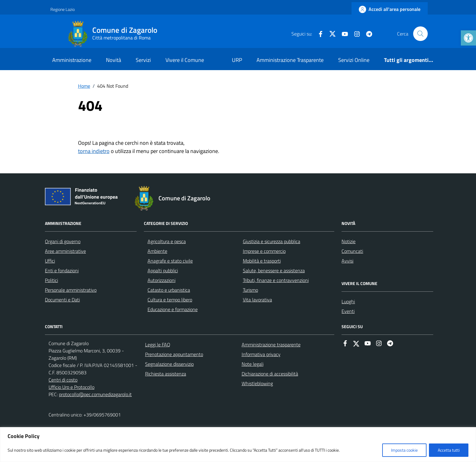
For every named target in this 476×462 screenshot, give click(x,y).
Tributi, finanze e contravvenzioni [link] (276, 280)
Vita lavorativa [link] (257, 300)
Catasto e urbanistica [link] (169, 290)
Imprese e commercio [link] (264, 251)
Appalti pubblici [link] (163, 270)
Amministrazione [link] (72, 60)
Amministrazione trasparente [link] (271, 345)
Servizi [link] (143, 60)
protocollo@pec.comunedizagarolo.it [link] (95, 394)
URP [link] (237, 60)
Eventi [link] (348, 311)
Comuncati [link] (352, 251)
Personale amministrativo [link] (71, 290)
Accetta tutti (449, 450)
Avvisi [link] (347, 261)
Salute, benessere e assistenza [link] (274, 270)
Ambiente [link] (157, 251)
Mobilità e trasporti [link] (262, 261)
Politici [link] (51, 280)
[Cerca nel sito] (420, 34)
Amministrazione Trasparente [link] (290, 60)
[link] (468, 38)
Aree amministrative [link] (65, 251)
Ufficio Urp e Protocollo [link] (71, 387)
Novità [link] (114, 60)
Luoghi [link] (348, 301)
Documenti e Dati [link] (62, 300)
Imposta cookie (404, 450)
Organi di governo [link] (63, 241)
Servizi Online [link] (354, 60)
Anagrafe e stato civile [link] (170, 261)
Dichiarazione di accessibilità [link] (270, 374)
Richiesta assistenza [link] (166, 374)
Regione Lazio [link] (63, 9)
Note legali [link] (253, 364)
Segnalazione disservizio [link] (169, 364)
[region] (238, 445)
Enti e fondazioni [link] (62, 270)
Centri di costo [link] (63, 380)
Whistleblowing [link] (257, 383)
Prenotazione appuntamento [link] (174, 354)
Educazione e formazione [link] (173, 309)
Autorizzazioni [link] (161, 280)
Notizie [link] (348, 241)
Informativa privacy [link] (261, 354)
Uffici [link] (50, 261)
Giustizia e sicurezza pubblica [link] (272, 241)
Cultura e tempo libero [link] (170, 300)
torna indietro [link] (94, 151)
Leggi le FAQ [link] (158, 345)
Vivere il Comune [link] (185, 60)
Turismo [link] (250, 290)
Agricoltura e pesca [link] (167, 241)
